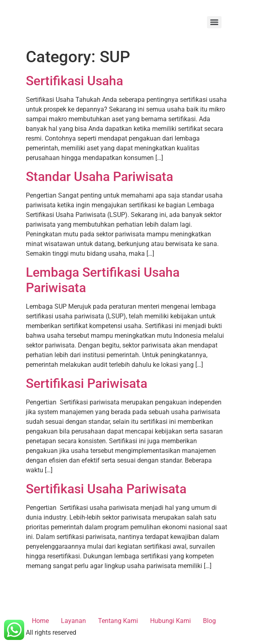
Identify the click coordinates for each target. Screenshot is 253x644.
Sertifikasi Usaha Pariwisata (106, 489)
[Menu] (214, 22)
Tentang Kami (118, 621)
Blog (209, 621)
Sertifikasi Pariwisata (87, 383)
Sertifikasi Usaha (74, 81)
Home (40, 621)
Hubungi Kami (170, 621)
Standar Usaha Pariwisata (99, 177)
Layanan (73, 621)
